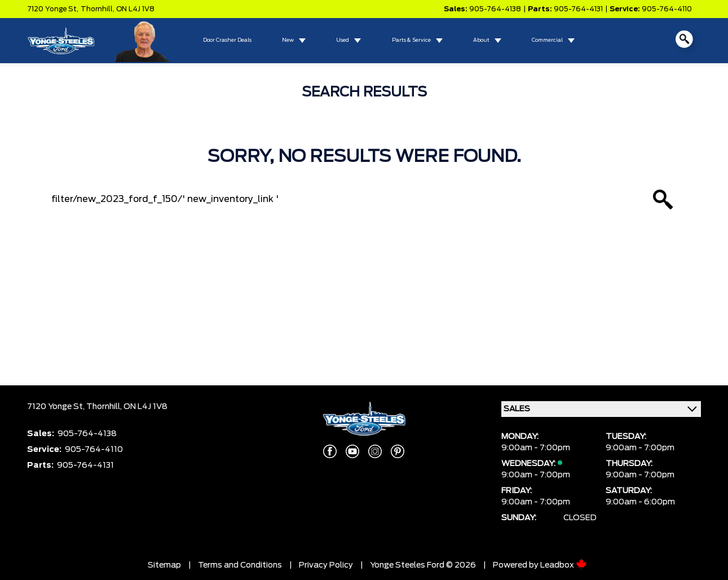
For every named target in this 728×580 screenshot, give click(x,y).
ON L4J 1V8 (135, 9)
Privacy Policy (326, 565)
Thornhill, (98, 9)
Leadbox (564, 565)
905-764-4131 (578, 9)
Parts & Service (411, 40)
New (288, 40)
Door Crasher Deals (227, 40)
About (481, 40)
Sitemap (164, 565)
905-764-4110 (667, 9)
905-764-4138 (495, 9)
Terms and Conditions (240, 565)
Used (343, 40)
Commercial (547, 40)
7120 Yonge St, (53, 9)
